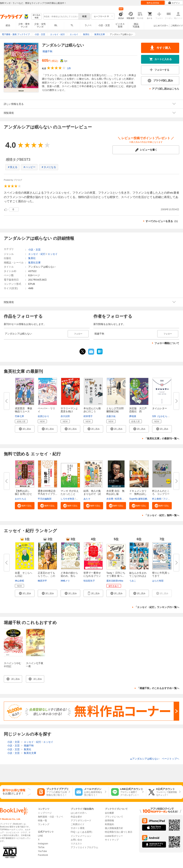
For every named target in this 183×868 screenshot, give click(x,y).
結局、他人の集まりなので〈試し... (92, 494)
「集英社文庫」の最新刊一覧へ (162, 438)
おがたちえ (21, 499)
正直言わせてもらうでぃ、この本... (46, 576)
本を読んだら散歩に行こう (92, 410)
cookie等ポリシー (114, 836)
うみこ (133, 581)
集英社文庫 (34, 263)
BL (56, 25)
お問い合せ (76, 840)
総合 (8, 25)
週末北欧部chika (115, 581)
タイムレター (160, 408)
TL (72, 25)
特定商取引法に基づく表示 (119, 832)
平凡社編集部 (45, 499)
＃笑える (12, 167)
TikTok (41, 847)
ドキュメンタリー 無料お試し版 (138, 494)
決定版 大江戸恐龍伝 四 (138, 410)
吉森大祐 (111, 416)
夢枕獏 (133, 416)
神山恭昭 (19, 581)
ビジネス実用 (120, 25)
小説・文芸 (104, 25)
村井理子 (88, 416)
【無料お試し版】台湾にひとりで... (24, 494)
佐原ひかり (43, 416)
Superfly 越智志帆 (138, 499)
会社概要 (109, 813)
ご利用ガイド (177, 26)
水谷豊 (110, 499)
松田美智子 (121, 499)
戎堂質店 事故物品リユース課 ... (24, 411)
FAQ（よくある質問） (82, 832)
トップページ (45, 813)
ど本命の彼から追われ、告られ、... (69, 576)
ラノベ (88, 25)
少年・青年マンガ (24, 25)
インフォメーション (81, 836)
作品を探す (76, 817)
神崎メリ (65, 581)
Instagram (43, 844)
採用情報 (109, 821)
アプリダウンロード (81, 821)
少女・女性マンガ (40, 25)
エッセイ (53, 254)
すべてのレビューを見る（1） (162, 221)
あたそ (87, 499)
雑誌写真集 (136, 25)
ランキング (44, 824)
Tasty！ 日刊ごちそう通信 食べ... (116, 574)
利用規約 (109, 824)
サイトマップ (112, 840)
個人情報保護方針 (114, 828)
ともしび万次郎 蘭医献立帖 (116, 410)
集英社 (32, 258)
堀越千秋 (47, 51)
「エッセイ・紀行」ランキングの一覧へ (157, 607)
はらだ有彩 (158, 581)
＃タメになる (49, 167)
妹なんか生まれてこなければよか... (138, 576)
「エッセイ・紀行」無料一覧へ (162, 515)
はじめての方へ (161, 26)
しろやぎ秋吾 (67, 499)
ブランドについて (114, 817)
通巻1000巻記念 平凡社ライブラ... (48, 492)
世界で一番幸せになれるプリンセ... (92, 576)
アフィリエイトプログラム (84, 847)
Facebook (43, 855)
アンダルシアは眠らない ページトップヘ (155, 759)
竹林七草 (19, 416)
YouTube (42, 851)
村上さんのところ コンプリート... (161, 494)
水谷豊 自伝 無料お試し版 (115, 492)
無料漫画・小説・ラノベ (51, 817)
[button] (25, 429)
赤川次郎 (65, 416)
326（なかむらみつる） (164, 416)
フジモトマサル (171, 499)
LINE (41, 836)
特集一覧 (43, 821)
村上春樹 (157, 499)
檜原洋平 (42, 581)
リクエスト (76, 844)
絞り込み (37, 16)
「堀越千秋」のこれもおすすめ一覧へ (158, 688)
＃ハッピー (29, 167)
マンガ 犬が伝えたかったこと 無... (70, 494)
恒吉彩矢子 (89, 581)
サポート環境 (78, 828)
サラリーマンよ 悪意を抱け (71, 410)
